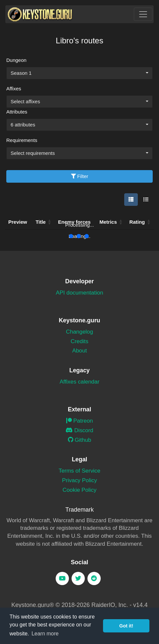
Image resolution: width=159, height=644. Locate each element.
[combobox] (79, 73)
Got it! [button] (126, 626)
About (79, 351)
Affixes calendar (79, 382)
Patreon (80, 421)
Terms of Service (79, 471)
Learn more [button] (45, 634)
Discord (79, 430)
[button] (121, 222)
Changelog (79, 332)
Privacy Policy (79, 480)
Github (80, 440)
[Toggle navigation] (143, 14)
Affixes (14, 89)
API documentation (80, 293)
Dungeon (16, 60)
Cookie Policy (80, 490)
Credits (79, 341)
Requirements (22, 140)
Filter (80, 176)
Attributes (17, 112)
